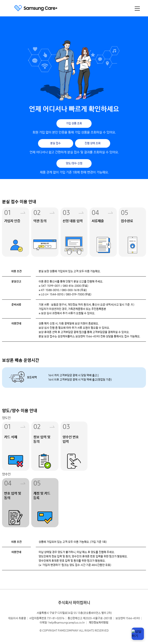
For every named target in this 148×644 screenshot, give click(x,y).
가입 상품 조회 (74, 123)
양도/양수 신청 (74, 163)
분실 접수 (55, 143)
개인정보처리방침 (99, 623)
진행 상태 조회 (93, 143)
